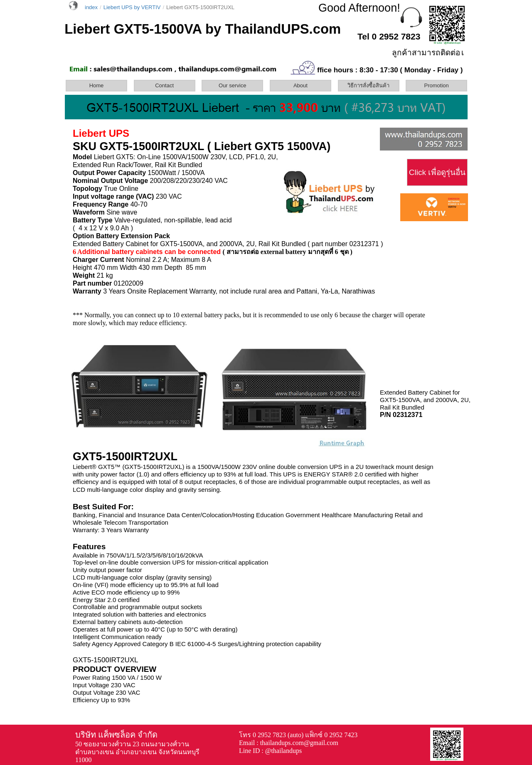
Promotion (437, 85)
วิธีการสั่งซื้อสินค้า (368, 85)
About (300, 85)
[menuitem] (99, 86)
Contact (164, 85)
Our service (232, 85)
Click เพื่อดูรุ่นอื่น (437, 172)
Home (97, 85)
